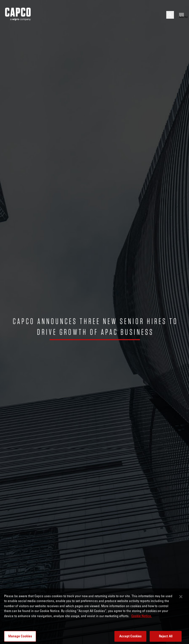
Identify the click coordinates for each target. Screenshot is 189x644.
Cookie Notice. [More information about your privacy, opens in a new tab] (141, 617)
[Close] (181, 598)
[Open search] (170, 15)
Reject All (166, 638)
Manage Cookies (20, 638)
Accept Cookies (131, 638)
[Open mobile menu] (181, 15)
